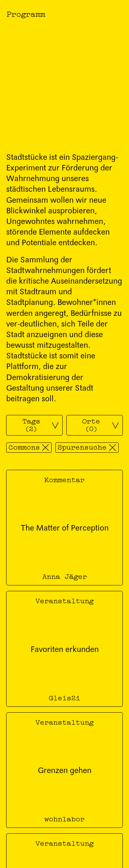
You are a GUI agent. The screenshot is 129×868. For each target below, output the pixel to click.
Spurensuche (82, 447)
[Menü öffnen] (117, 13)
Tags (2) (31, 424)
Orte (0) (91, 424)
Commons (24, 447)
